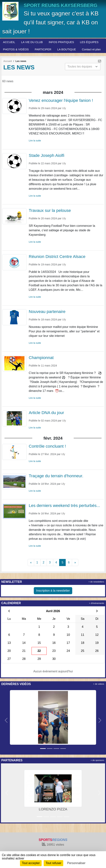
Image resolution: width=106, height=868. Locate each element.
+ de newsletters (96, 582)
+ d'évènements (97, 603)
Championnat (41, 358)
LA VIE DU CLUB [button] (32, 42)
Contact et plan (91, 49)
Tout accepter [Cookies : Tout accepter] (31, 863)
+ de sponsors (97, 760)
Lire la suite (35, 141)
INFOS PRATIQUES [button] (61, 42)
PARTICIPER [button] (43, 49)
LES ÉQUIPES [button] (89, 42)
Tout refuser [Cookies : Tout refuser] (53, 863)
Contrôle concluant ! (47, 446)
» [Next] (75, 562)
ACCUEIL (9, 42)
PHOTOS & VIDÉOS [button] (16, 49)
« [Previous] (31, 562)
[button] (6, 720)
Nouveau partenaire (47, 312)
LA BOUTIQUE (67, 49)
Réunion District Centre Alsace (57, 257)
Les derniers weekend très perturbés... (64, 506)
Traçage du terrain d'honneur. (56, 476)
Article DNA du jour (46, 413)
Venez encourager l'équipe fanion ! (61, 100)
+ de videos (99, 684)
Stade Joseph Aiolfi (46, 155)
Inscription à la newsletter (53, 591)
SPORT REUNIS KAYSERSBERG (60, 5)
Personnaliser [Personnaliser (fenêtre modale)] (76, 863)
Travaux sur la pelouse (50, 210)
